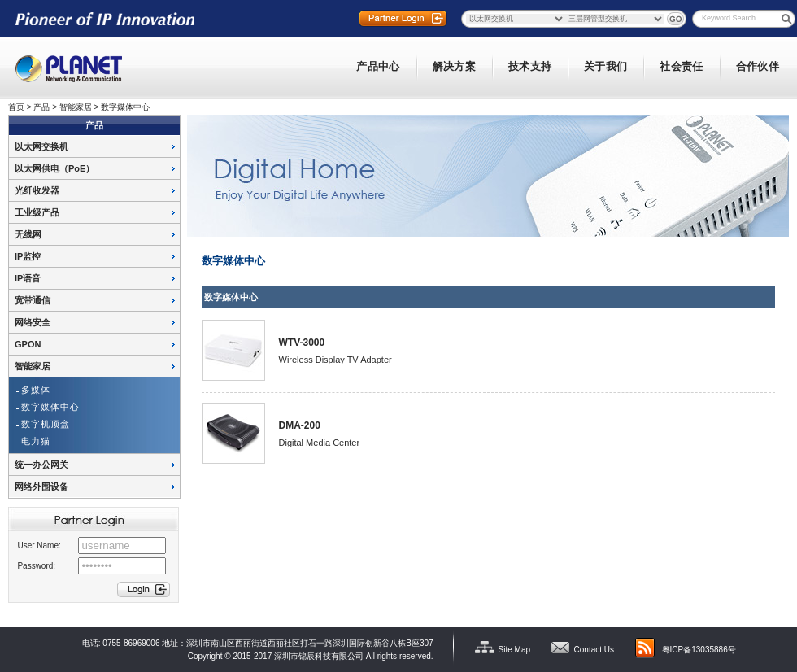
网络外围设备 (41, 487)
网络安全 (33, 322)
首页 (16, 107)
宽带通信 (33, 300)
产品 (41, 107)
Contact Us (594, 650)
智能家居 (76, 107)
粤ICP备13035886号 (699, 650)
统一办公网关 (41, 465)
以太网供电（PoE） (54, 168)
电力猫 (36, 441)
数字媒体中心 (125, 107)
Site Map (514, 650)
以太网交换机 (41, 146)
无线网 (28, 234)
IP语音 (28, 278)
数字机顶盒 (46, 424)
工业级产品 (37, 212)
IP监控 (28, 256)
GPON (28, 344)
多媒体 (36, 390)
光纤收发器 (37, 190)
